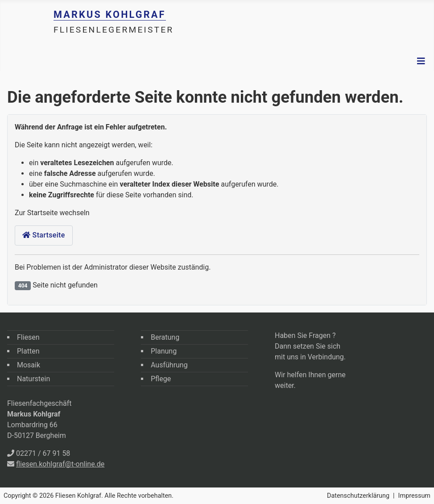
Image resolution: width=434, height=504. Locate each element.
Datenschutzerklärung (358, 496)
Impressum (414, 496)
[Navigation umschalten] (421, 61)
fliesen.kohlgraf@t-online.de (60, 464)
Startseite (44, 235)
